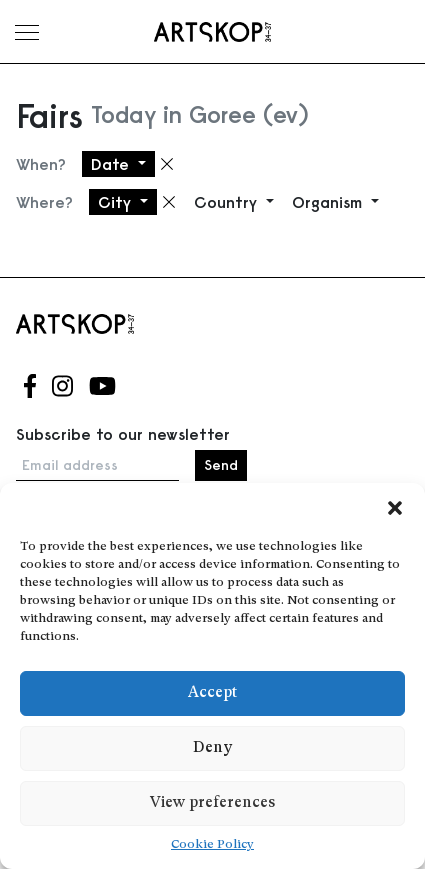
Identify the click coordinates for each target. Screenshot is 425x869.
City (117, 202)
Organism (329, 202)
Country (228, 202)
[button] (395, 508)
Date (112, 164)
